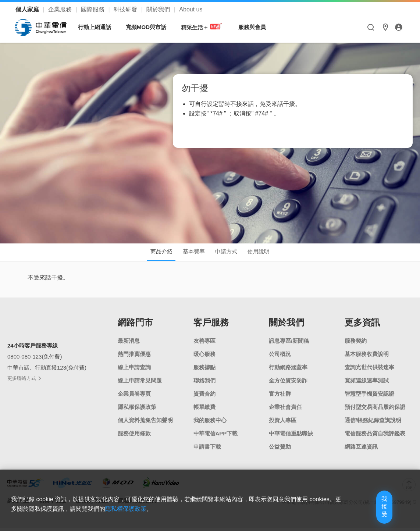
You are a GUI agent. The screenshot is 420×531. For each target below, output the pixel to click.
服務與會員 (256, 27)
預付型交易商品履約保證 (375, 410)
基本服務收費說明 (367, 357)
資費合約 (204, 397)
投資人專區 (283, 423)
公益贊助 (280, 450)
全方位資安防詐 (288, 383)
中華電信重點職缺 (291, 436)
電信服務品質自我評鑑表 (375, 436)
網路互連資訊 (361, 450)
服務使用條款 (134, 436)
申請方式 (231, 253)
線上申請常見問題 (140, 383)
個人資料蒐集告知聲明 (145, 423)
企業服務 (61, 9)
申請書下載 (207, 450)
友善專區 (204, 344)
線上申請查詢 (134, 370)
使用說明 (272, 253)
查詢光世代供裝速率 (369, 370)
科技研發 (126, 9)
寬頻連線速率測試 (367, 383)
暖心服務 (204, 357)
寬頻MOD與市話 (150, 27)
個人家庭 (28, 9)
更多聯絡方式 (24, 381)
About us (191, 9)
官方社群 (280, 397)
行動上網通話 (98, 27)
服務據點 (204, 370)
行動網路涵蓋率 (288, 370)
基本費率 (189, 253)
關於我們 (159, 9)
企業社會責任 (285, 410)
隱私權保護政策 (137, 410)
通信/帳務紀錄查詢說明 (373, 423)
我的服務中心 (210, 423)
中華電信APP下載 (216, 436)
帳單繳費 (204, 410)
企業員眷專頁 (134, 397)
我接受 (370, 514)
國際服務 (93, 9)
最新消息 (129, 344)
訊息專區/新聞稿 (289, 344)
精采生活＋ (206, 27)
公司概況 (280, 357)
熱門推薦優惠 (134, 357)
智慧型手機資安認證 (369, 397)
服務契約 (356, 344)
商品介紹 (148, 253)
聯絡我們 (204, 383)
